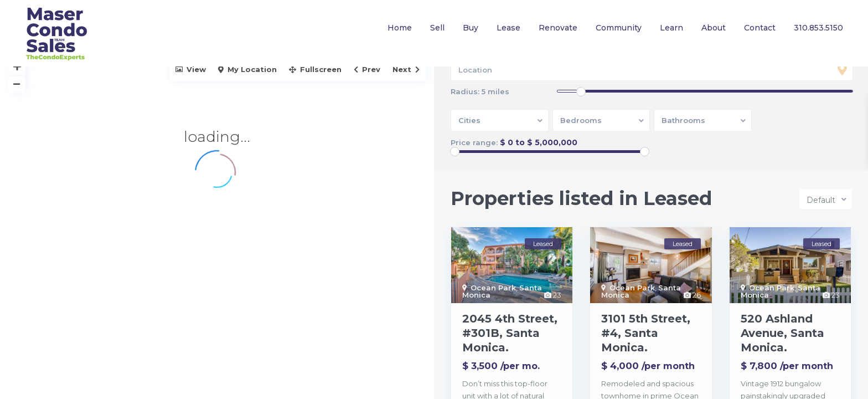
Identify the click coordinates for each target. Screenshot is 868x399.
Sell (437, 28)
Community (619, 28)
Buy (471, 28)
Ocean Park (493, 288)
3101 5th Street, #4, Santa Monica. (646, 333)
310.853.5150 (818, 28)
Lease (508, 28)
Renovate (558, 28)
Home (400, 28)
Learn (671, 28)
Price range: (474, 143)
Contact (760, 28)
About (714, 28)
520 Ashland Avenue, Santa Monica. (782, 333)
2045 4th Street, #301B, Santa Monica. (510, 333)
